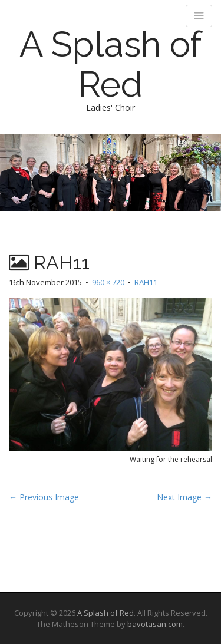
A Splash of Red (111, 64)
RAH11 (146, 282)
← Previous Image (44, 497)
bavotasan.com (155, 624)
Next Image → (184, 497)
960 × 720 (108, 282)
